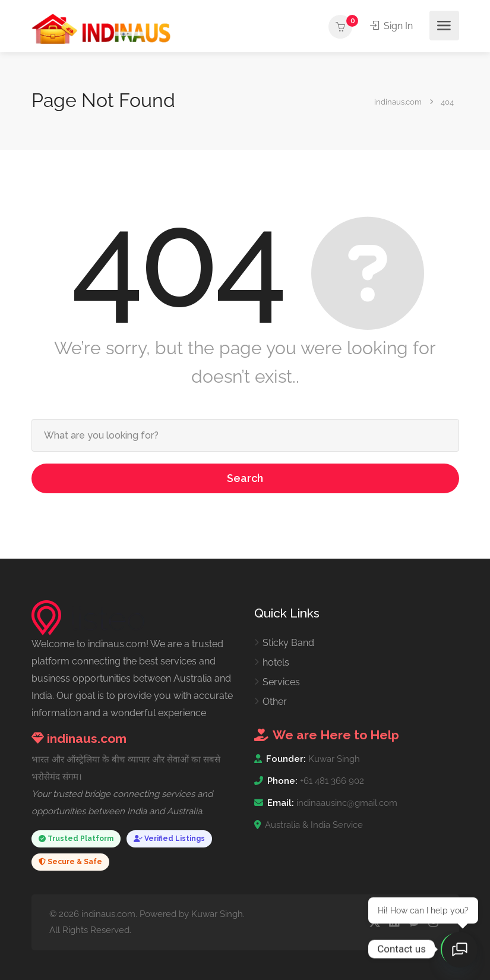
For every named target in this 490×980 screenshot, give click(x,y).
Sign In (392, 26)
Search (245, 478)
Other (275, 702)
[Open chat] (460, 950)
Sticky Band (288, 643)
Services (281, 682)
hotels (276, 662)
